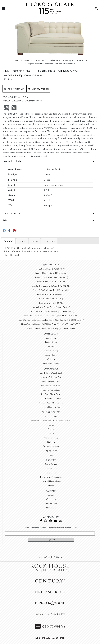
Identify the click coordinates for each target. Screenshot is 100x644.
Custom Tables (51, 355)
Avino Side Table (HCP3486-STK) (51, 294)
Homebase (51, 508)
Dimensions (49, 241)
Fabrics (22, 241)
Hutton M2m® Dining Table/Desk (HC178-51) (51, 307)
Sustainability (51, 473)
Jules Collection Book (51, 381)
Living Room (51, 338)
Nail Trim (51, 442)
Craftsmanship (51, 469)
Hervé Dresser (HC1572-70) (51, 299)
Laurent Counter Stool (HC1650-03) (51, 273)
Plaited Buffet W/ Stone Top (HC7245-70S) (51, 290)
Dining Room (51, 342)
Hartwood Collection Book (51, 377)
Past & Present (51, 464)
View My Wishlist (38, 89)
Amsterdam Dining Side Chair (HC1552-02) (51, 286)
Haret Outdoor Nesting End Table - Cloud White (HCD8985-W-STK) (51, 324)
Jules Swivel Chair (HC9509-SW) (51, 269)
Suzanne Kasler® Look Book (51, 403)
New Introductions (51, 364)
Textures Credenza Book (51, 407)
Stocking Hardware (51, 446)
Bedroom (51, 346)
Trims (51, 455)
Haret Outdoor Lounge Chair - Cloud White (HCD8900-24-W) (51, 316)
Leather (51, 434)
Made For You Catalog (51, 390)
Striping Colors (51, 451)
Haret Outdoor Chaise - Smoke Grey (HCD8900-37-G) (51, 329)
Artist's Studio (51, 416)
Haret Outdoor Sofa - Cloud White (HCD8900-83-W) (51, 311)
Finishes (35, 241)
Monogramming (51, 438)
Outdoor (51, 359)
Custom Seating (51, 351)
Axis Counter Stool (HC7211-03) (51, 282)
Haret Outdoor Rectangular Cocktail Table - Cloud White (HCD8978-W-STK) (51, 320)
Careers (51, 495)
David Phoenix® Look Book (51, 373)
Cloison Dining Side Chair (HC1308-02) (51, 277)
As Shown (8, 241)
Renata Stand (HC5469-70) (51, 303)
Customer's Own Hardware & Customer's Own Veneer (51, 421)
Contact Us (51, 499)
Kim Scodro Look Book (51, 386)
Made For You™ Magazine (51, 477)
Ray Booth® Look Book (51, 394)
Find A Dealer (51, 504)
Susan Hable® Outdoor (51, 399)
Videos (51, 486)
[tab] (8, 241)
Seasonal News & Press (51, 481)
